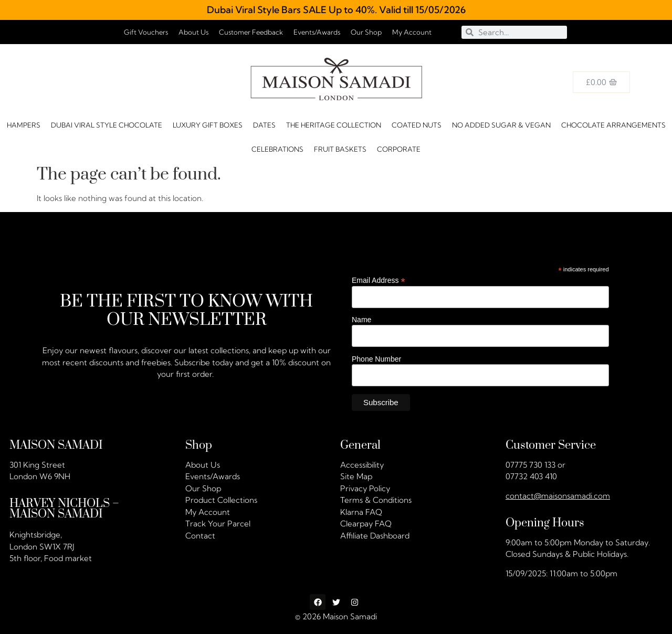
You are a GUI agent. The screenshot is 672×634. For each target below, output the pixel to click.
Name (361, 320)
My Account (412, 32)
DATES (264, 125)
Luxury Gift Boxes (208, 125)
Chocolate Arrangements (613, 125)
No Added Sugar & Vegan (501, 125)
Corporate (399, 149)
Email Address (379, 280)
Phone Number (376, 358)
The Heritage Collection (334, 125)
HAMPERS (24, 125)
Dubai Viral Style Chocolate (107, 125)
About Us (193, 32)
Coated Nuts (417, 125)
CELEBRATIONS (277, 149)
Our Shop (366, 32)
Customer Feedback (251, 32)
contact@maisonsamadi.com (558, 496)
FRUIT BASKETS (340, 149)
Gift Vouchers (146, 32)
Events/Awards (317, 32)
